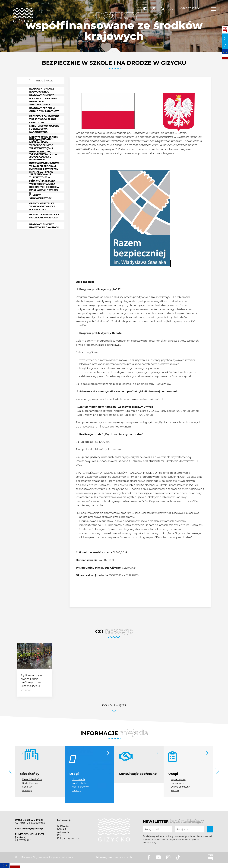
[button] (11, 772)
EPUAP (175, 791)
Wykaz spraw (178, 779)
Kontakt (225, 41)
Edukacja (27, 791)
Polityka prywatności (69, 838)
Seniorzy (27, 787)
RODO (61, 835)
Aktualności (64, 832)
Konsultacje (177, 783)
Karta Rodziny (30, 783)
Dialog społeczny (180, 787)
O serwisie (63, 826)
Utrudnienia (78, 779)
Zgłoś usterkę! (80, 783)
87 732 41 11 (25, 840)
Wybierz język (189, 8)
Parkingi (77, 791)
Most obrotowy (80, 787)
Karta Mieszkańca (32, 779)
